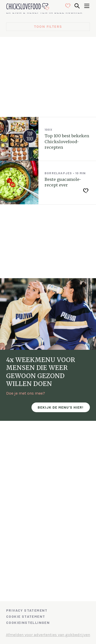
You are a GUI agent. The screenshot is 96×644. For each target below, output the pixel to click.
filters (54, 27)
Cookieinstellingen (28, 622)
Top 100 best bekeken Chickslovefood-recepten (67, 142)
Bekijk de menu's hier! (61, 407)
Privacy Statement (27, 610)
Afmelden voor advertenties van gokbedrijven (48, 635)
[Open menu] (87, 6)
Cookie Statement (26, 616)
